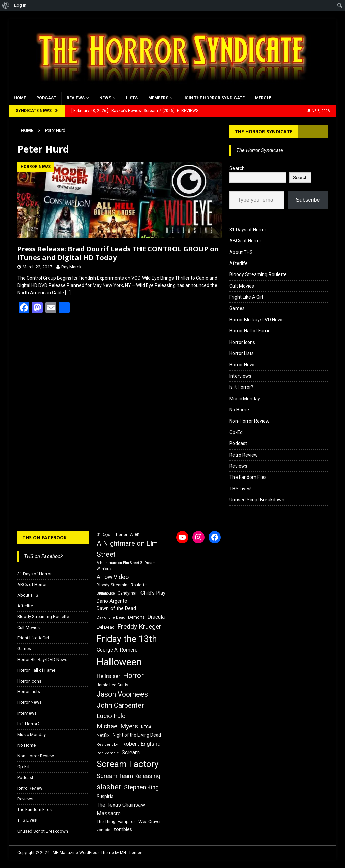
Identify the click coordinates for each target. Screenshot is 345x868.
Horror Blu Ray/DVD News (257, 320)
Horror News (243, 365)
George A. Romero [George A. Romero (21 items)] (117, 650)
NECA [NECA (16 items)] (146, 727)
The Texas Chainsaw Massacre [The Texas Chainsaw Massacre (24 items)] (121, 809)
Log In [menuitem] (20, 5)
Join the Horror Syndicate (214, 98)
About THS (241, 252)
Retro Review (244, 455)
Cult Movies (242, 286)
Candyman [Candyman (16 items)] (128, 593)
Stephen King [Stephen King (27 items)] (141, 787)
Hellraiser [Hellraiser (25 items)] (108, 676)
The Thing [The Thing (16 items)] (106, 822)
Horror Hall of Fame (250, 331)
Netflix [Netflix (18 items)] (103, 735)
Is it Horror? (241, 387)
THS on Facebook (44, 537)
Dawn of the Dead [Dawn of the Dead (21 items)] (116, 608)
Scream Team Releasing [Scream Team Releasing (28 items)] (129, 776)
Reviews (76, 98)
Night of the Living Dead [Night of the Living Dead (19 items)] (137, 735)
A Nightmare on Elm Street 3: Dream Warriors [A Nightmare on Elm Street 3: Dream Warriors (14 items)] (126, 566)
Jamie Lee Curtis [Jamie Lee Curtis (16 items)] (113, 685)
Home (20, 98)
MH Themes (131, 853)
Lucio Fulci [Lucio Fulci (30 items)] (112, 716)
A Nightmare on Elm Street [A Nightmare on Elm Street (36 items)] (127, 549)
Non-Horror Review (249, 421)
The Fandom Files (248, 477)
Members (158, 98)
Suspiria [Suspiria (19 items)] (105, 797)
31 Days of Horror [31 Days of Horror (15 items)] (112, 535)
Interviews (240, 376)
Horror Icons (242, 342)
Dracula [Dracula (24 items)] (156, 617)
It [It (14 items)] (147, 677)
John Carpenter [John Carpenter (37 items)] (120, 705)
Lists (132, 98)
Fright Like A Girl (246, 297)
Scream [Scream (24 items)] (131, 753)
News (105, 98)
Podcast (46, 98)
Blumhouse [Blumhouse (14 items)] (106, 593)
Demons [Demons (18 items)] (136, 617)
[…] (68, 293)
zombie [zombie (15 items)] (104, 830)
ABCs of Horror (245, 241)
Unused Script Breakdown (257, 500)
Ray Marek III (73, 267)
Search (237, 168)
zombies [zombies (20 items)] (123, 829)
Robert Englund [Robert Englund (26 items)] (142, 744)
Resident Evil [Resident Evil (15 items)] (108, 744)
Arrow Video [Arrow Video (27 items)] (113, 577)
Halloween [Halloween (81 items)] (119, 662)
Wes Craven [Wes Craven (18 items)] (150, 822)
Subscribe (308, 200)
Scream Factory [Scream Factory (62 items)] (128, 764)
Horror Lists (242, 353)
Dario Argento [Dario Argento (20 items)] (112, 601)
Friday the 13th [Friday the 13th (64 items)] (127, 639)
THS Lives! (240, 489)
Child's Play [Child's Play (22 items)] (153, 593)
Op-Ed (236, 432)
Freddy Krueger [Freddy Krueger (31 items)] (139, 626)
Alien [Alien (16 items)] (135, 534)
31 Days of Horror (248, 230)
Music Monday (245, 399)
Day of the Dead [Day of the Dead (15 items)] (111, 618)
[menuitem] (6, 5)
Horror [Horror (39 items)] (133, 676)
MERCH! (263, 98)
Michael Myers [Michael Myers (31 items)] (117, 726)
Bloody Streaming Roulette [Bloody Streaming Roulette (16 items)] (122, 585)
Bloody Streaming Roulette (258, 274)
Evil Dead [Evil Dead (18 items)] (106, 627)
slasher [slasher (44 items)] (109, 787)
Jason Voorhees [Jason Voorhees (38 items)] (122, 694)
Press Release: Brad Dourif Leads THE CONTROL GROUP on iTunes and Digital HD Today (118, 253)
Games (237, 308)
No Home (239, 410)
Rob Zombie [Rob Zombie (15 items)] (108, 753)
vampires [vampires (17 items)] (127, 822)
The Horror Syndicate (264, 131)
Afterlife (239, 263)
